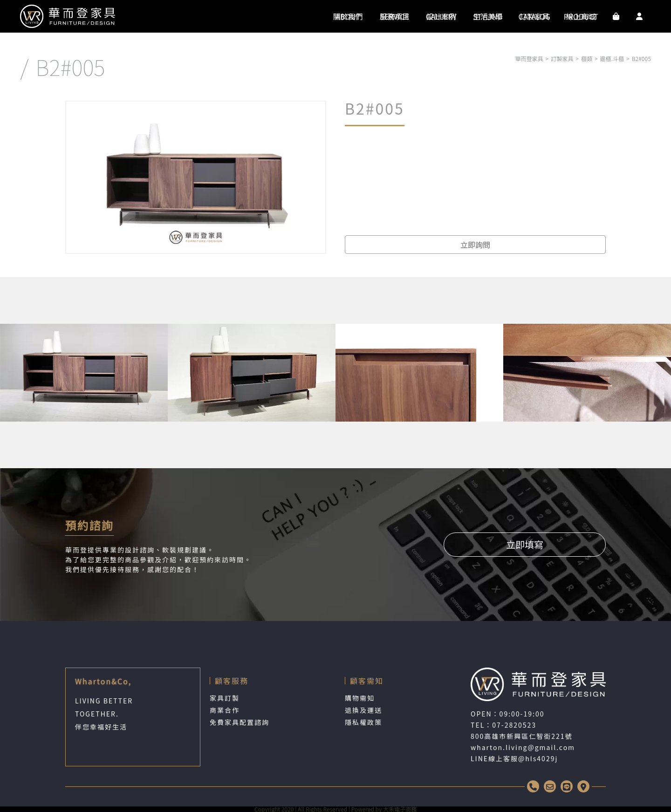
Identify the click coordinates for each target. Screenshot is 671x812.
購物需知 (360, 698)
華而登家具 (529, 58)
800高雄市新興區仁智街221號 (522, 736)
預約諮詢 (89, 525)
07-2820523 (514, 725)
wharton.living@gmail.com (523, 747)
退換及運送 (363, 710)
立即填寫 (525, 544)
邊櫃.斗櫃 (612, 58)
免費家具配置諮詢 (240, 722)
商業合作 (225, 710)
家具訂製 (225, 698)
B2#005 (641, 58)
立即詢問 (475, 245)
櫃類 (587, 58)
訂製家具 (562, 58)
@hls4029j (538, 758)
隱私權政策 (363, 722)
